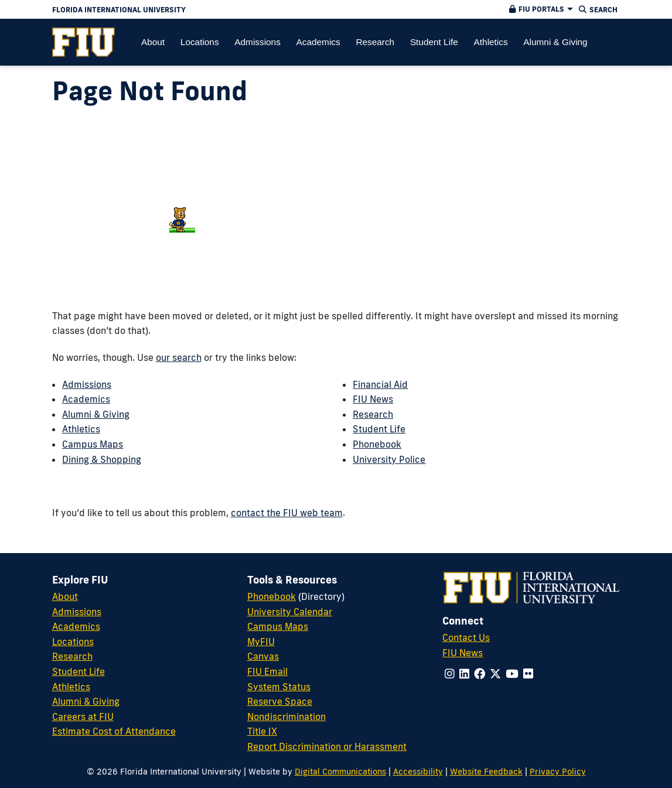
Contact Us (466, 637)
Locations (73, 642)
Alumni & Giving (96, 414)
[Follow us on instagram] (450, 673)
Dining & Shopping (102, 459)
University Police (389, 459)
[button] (540, 9)
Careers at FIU (83, 717)
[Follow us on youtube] (512, 673)
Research (373, 414)
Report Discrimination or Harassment (327, 746)
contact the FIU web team (287, 513)
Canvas (263, 656)
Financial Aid (380, 384)
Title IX (262, 731)
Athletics (81, 429)
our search (179, 357)
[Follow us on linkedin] (464, 673)
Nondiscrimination (286, 717)
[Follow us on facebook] (480, 673)
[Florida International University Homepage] (243, 9)
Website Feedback (486, 771)
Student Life (379, 429)
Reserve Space (280, 701)
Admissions (87, 384)
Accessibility (418, 771)
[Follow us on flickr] (528, 673)
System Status (279, 687)
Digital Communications (340, 771)
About (65, 596)
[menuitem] (83, 42)
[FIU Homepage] (83, 42)
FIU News (373, 399)
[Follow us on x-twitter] (495, 673)
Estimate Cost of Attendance (114, 731)
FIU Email (267, 671)
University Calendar (290, 612)
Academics (86, 399)
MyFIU (261, 642)
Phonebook (377, 444)
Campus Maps (93, 444)
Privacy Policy (558, 771)
